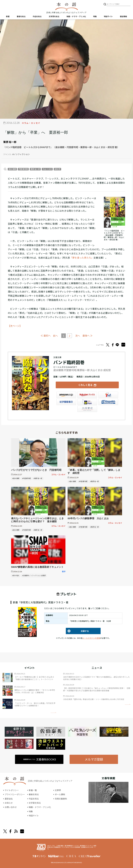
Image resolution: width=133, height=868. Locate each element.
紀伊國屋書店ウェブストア (66, 402)
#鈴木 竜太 (16, 576)
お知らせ (9, 803)
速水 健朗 (12, 169)
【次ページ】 (15, 326)
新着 (8, 16)
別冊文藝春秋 (61, 799)
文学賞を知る (54, 16)
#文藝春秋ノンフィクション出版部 (34, 576)
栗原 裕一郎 (10, 142)
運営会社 (9, 799)
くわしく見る (85, 385)
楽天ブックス (87, 395)
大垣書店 (87, 409)
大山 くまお (47, 169)
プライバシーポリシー (15, 794)
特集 (95, 16)
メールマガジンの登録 (91, 638)
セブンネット (108, 395)
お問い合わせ (11, 807)
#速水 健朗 (16, 478)
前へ (55, 336)
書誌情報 (123, 16)
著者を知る (21, 16)
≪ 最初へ (46, 336)
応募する (77, 631)
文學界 (58, 790)
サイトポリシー (12, 790)
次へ (78, 336)
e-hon (87, 402)
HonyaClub (108, 402)
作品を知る (37, 16)
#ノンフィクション (21, 154)
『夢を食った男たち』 (82, 258)
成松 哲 (57, 169)
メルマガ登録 (94, 759)
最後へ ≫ (87, 336)
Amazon (66, 395)
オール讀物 (60, 794)
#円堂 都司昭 (26, 478)
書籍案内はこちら (40, 759)
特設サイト (108, 16)
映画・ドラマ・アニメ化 (76, 16)
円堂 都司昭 (23, 169)
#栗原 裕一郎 (38, 478)
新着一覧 (33, 790)
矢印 (53, 713)
